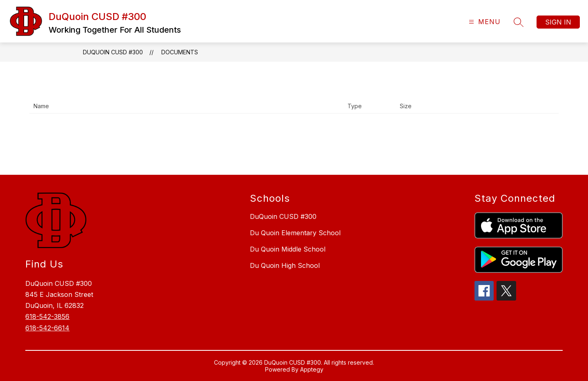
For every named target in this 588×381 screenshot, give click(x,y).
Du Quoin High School (285, 265)
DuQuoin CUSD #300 (113, 52)
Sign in (558, 22)
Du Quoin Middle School (288, 249)
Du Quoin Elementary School (295, 233)
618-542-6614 (47, 328)
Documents (180, 52)
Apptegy (312, 369)
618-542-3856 (47, 316)
